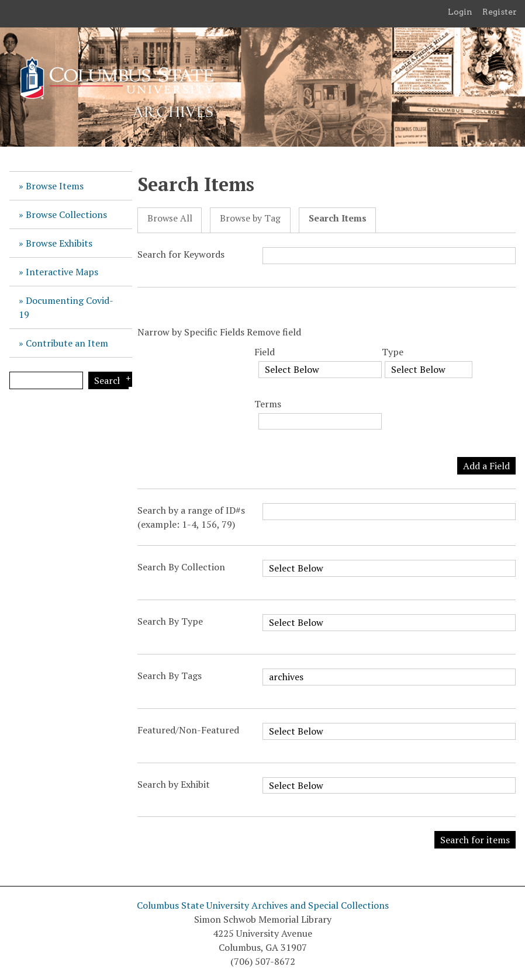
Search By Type (170, 621)
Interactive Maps (62, 272)
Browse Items (55, 186)
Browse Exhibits (59, 243)
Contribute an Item (67, 343)
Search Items (338, 218)
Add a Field (486, 466)
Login (460, 12)
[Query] (46, 380)
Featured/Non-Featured (188, 730)
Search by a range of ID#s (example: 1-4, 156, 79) (191, 517)
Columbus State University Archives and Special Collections (263, 905)
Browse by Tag (250, 218)
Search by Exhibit (174, 784)
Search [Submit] (108, 380)
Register (500, 12)
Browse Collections (66, 214)
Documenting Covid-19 (66, 307)
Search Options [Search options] (126, 379)
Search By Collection (181, 567)
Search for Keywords (181, 254)
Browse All (170, 218)
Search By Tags (170, 676)
